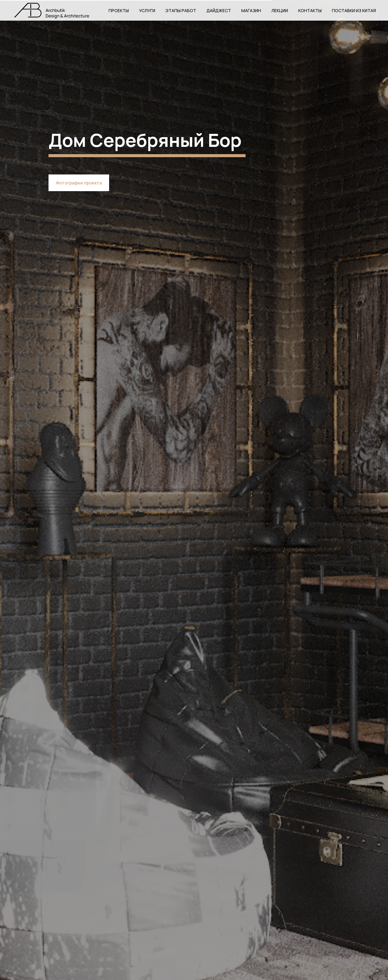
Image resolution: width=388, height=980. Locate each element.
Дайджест (219, 10)
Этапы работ (181, 10)
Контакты (310, 10)
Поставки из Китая (354, 10)
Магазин (251, 10)
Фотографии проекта (79, 183)
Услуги (147, 10)
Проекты (119, 10)
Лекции (280, 10)
